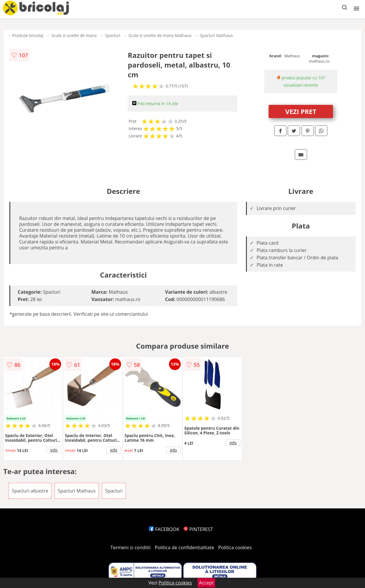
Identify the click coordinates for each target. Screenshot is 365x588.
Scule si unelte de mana (74, 35)
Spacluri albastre (30, 491)
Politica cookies (235, 547)
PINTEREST (198, 529)
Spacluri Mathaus (216, 35)
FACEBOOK (164, 529)
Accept (206, 583)
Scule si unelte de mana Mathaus (160, 35)
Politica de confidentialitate (185, 547)
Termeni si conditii (131, 547)
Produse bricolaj (28, 35)
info (54, 450)
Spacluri (113, 35)
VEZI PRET (301, 111)
